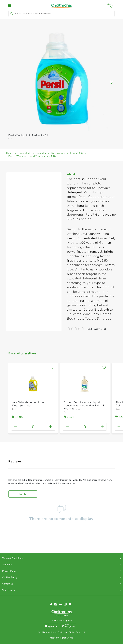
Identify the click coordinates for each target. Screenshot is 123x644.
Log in (23, 494)
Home (10, 153)
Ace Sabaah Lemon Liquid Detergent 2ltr (29, 404)
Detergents (58, 153)
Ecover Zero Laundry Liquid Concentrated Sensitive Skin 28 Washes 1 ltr (84, 405)
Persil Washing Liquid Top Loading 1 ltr (32, 156)
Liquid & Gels (78, 153)
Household (25, 153)
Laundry (41, 153)
